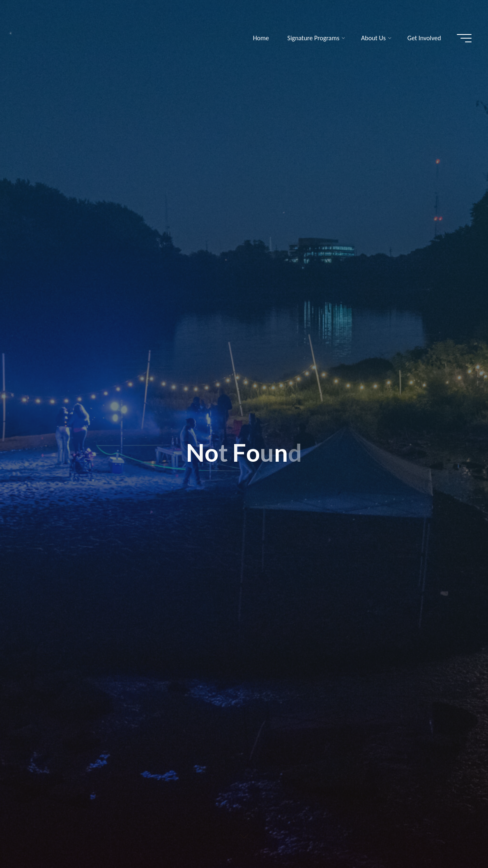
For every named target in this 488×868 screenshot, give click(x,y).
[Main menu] (464, 38)
